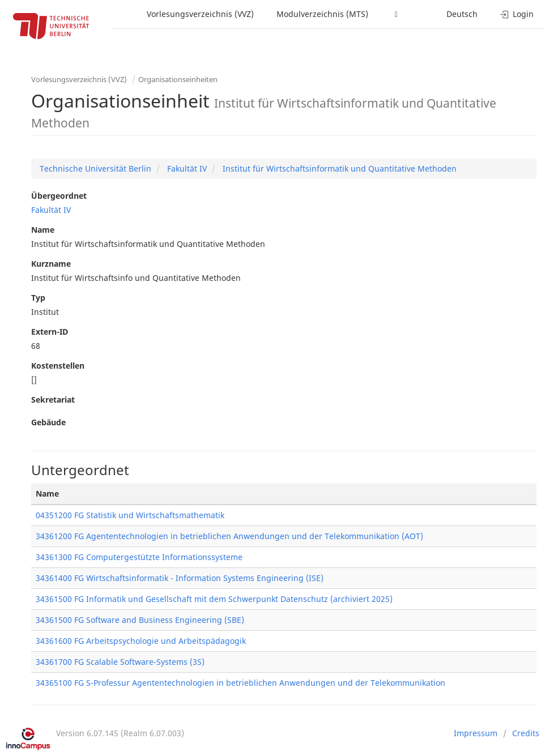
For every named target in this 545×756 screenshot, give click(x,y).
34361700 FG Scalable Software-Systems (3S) (120, 662)
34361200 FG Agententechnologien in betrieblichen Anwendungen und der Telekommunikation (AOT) (229, 536)
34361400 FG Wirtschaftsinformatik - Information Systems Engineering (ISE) (180, 578)
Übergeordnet (59, 196)
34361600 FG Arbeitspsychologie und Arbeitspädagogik (141, 641)
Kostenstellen (58, 366)
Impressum (476, 733)
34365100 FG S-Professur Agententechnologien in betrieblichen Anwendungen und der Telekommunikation (240, 683)
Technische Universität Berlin (95, 168)
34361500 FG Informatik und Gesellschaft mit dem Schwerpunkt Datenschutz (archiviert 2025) (214, 599)
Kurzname (51, 264)
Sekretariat (53, 400)
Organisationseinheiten (178, 79)
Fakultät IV (186, 168)
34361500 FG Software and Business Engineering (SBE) (140, 620)
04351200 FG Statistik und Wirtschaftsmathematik (130, 515)
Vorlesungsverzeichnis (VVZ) (200, 14)
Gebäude (48, 422)
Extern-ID (50, 332)
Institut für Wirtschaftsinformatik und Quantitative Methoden (339, 168)
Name (43, 230)
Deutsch (462, 14)
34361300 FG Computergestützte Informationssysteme (139, 557)
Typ (38, 298)
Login (517, 14)
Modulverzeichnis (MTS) (322, 14)
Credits (526, 733)
